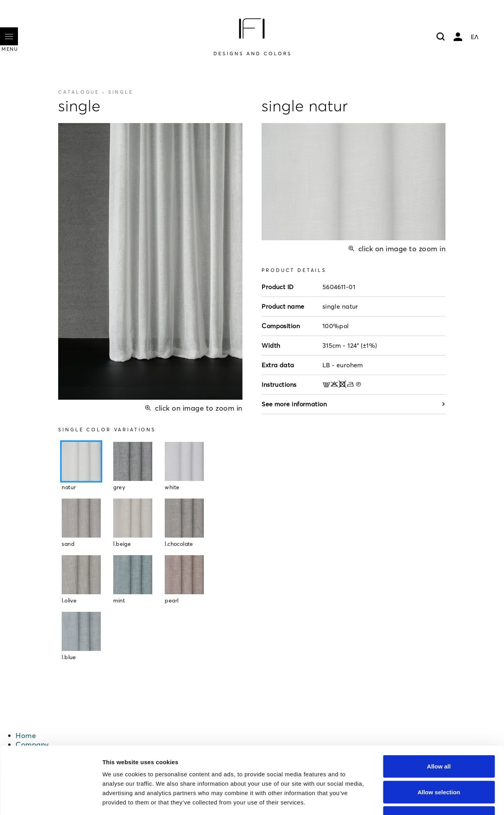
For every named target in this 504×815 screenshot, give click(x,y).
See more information (354, 404)
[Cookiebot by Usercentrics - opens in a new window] (51, 800)
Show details (410, 800)
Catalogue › (96, 92)
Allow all (439, 712)
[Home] (252, 37)
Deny (439, 764)
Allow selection (439, 738)
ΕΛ (475, 37)
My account (458, 37)
